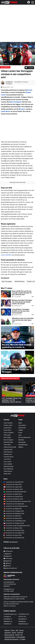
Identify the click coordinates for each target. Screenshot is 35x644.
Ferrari (30, 90)
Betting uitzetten (9, 635)
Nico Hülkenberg (8, 469)
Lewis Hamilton (6, 255)
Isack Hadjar (7, 437)
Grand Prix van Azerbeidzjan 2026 (15, 521)
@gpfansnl (8, 556)
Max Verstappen (5, 67)
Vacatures (20, 633)
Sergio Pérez (7, 474)
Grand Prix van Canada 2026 (13, 497)
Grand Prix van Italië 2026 (12, 516)
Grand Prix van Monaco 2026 (13, 499)
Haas (20, 435)
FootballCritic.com (24, 614)
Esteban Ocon (8, 454)
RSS (17, 630)
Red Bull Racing (19, 281)
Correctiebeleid (21, 637)
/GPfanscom (8, 551)
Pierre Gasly (7, 435)
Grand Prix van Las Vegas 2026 (14, 533)
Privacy (13, 630)
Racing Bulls (22, 442)
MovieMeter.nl (8, 619)
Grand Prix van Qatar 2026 (13, 535)
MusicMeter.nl (23, 619)
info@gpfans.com (9, 589)
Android (17, 635)
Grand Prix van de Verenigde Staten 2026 (17, 526)
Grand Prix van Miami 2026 (13, 494)
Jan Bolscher (9, 82)
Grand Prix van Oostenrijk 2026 (14, 504)
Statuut (14, 633)
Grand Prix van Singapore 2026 (14, 523)
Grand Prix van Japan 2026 (13, 487)
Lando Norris (6, 111)
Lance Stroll (7, 459)
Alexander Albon (8, 442)
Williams (21, 447)
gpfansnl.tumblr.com (10, 568)
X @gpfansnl (7, 554)
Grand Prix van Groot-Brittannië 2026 (16, 506)
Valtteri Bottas (8, 471)
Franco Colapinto (9, 433)
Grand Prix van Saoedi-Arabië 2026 (15, 492)
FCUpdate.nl (7, 617)
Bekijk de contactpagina (10, 606)
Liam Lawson (8, 462)
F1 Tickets (22, 639)
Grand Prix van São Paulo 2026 (14, 530)
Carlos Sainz (7, 445)
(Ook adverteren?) (14, 542)
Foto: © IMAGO (5, 64)
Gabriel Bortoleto (9, 466)
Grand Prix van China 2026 (13, 484)
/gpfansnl (7, 563)
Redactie (7, 630)
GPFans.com (22, 617)
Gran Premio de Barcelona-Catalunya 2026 (17, 501)
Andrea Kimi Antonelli (10, 447)
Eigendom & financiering (11, 639)
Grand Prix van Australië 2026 (13, 482)
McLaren (22, 109)
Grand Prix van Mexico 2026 (13, 528)
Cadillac (21, 430)
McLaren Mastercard (24, 437)
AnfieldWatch (8, 624)
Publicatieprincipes (10, 637)
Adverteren (8, 633)
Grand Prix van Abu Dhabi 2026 (14, 538)
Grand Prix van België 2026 (13, 509)
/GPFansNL (8, 559)
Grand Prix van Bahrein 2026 (13, 489)
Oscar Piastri (7, 430)
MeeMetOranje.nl (23, 624)
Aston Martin (22, 425)
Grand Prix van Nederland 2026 (14, 513)
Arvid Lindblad (8, 464)
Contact (21, 630)
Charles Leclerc (8, 425)
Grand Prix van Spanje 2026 (13, 518)
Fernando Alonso (9, 457)
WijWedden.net (8, 621)
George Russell (8, 449)
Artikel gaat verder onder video (18, 182)
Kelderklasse (22, 621)
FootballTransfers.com (10, 614)
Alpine (20, 423)
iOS (22, 635)
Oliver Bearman (8, 452)
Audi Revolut (22, 428)
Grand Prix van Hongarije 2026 (14, 511)
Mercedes (21, 440)
